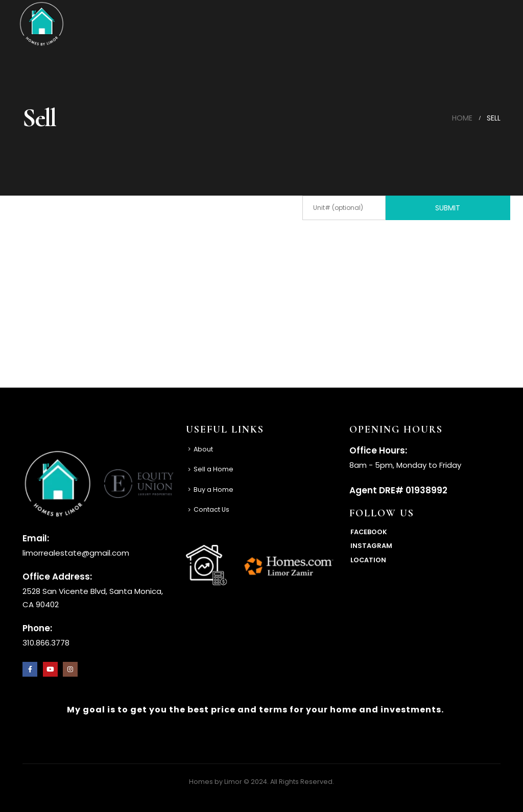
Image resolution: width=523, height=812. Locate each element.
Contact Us (211, 509)
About (203, 449)
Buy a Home (213, 489)
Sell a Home (213, 469)
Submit (448, 208)
